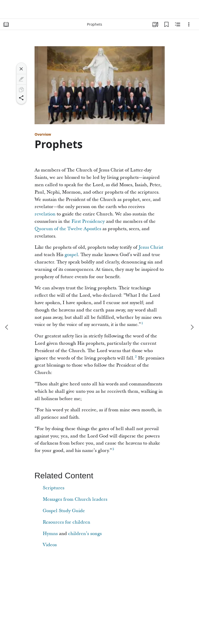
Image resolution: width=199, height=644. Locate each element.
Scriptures (53, 488)
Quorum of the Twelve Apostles (68, 229)
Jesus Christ (151, 247)
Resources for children (66, 522)
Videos (50, 545)
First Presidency (88, 221)
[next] (192, 327)
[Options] (189, 24)
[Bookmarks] (166, 24)
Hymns (50, 534)
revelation (45, 214)
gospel (71, 255)
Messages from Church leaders (75, 499)
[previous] (7, 327)
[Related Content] (178, 24)
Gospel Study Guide (64, 511)
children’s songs (85, 534)
